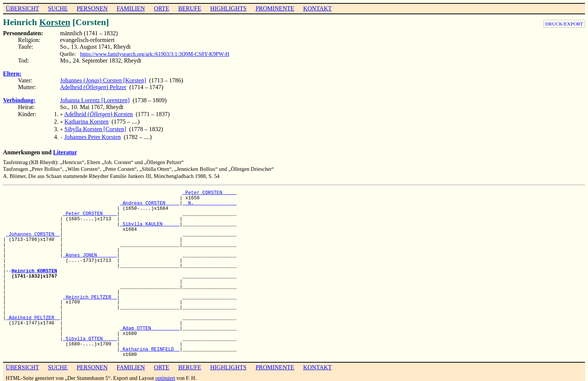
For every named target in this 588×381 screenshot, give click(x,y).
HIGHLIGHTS (229, 8)
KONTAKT (317, 8)
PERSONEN (92, 8)
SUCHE (58, 8)
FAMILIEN (131, 8)
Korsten (55, 22)
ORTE (161, 8)
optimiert (165, 375)
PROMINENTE (275, 8)
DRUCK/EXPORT (564, 24)
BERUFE (190, 8)
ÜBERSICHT (22, 8)
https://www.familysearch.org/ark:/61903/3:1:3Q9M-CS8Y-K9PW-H (155, 54)
